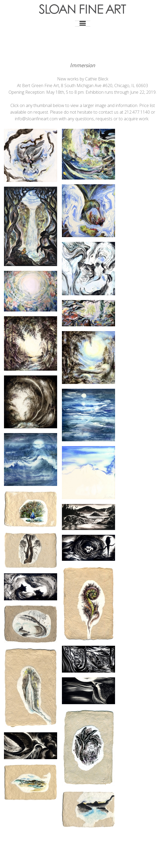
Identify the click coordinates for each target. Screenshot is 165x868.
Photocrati (93, 860)
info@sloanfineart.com (36, 119)
